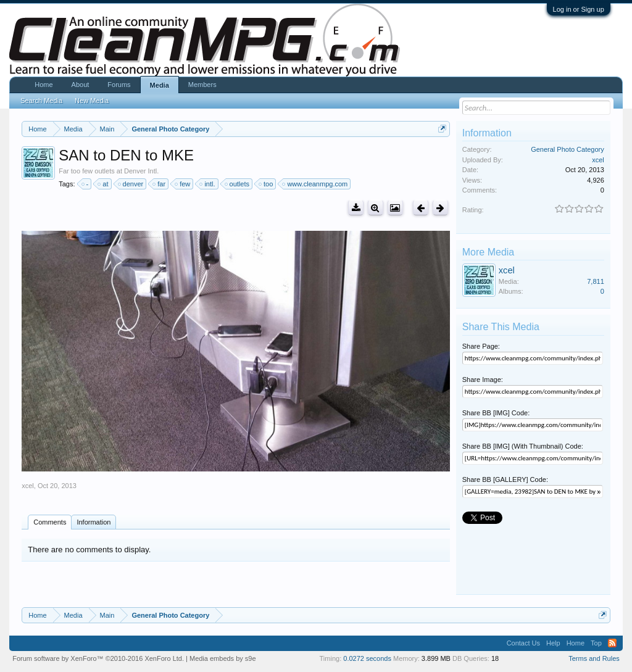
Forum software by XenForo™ (98, 658)
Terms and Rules (594, 658)
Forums (119, 85)
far (160, 184)
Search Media (41, 101)
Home (44, 85)
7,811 (596, 281)
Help (553, 643)
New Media (92, 101)
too (266, 184)
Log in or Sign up (579, 9)
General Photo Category (568, 149)
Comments (50, 522)
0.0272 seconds (367, 658)
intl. (208, 184)
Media (160, 85)
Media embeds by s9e (223, 658)
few (183, 184)
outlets (238, 184)
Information (94, 522)
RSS (612, 643)
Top (596, 643)
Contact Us (523, 643)
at (103, 184)
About (81, 85)
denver (131, 184)
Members (202, 85)
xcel (28, 486)
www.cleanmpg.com (315, 184)
